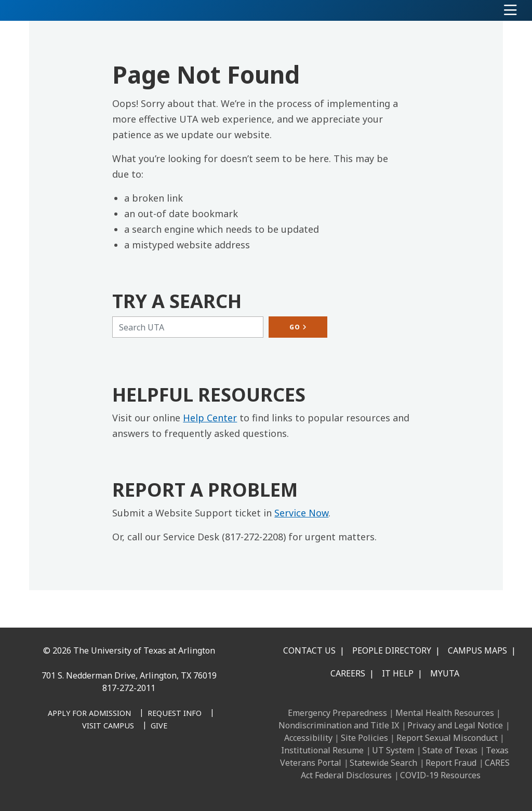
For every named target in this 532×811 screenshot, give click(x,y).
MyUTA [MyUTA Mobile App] (445, 673)
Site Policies (364, 738)
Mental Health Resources (445, 713)
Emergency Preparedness (337, 713)
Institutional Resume (322, 750)
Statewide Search (383, 763)
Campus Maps (477, 650)
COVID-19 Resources (440, 775)
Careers (348, 673)
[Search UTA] (188, 327)
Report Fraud (451, 763)
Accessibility (308, 738)
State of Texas (450, 750)
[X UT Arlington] (114, 767)
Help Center (210, 418)
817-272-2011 (129, 688)
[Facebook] (46, 767)
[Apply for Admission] (89, 714)
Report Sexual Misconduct (447, 738)
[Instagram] (91, 767)
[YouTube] (137, 767)
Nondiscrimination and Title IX (339, 725)
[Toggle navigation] (510, 10)
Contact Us (309, 650)
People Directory (392, 650)
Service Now (301, 513)
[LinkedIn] (69, 767)
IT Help (398, 673)
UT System (393, 750)
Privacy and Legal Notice (455, 725)
